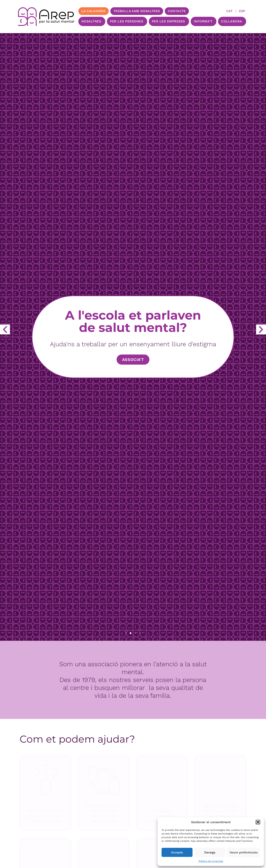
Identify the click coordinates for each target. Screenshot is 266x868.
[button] (258, 822)
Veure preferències (244, 852)
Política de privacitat (211, 861)
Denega (210, 852)
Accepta (177, 852)
